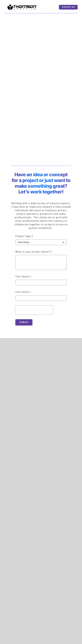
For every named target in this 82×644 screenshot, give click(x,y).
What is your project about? (34, 252)
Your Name (23, 277)
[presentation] (34, 310)
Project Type (24, 236)
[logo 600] (22, 6)
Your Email (23, 292)
